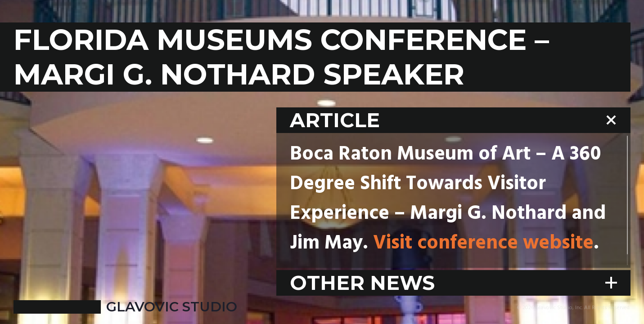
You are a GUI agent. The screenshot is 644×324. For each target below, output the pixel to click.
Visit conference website (483, 244)
